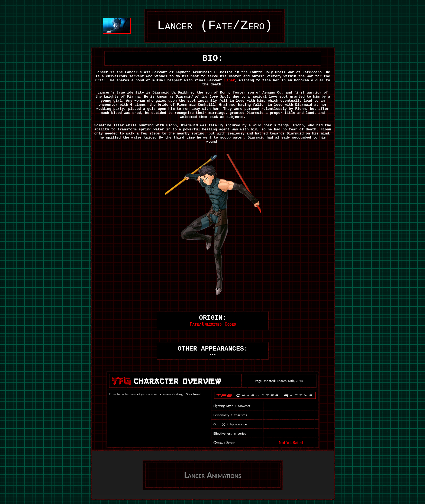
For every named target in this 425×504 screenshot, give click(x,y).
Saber (230, 80)
